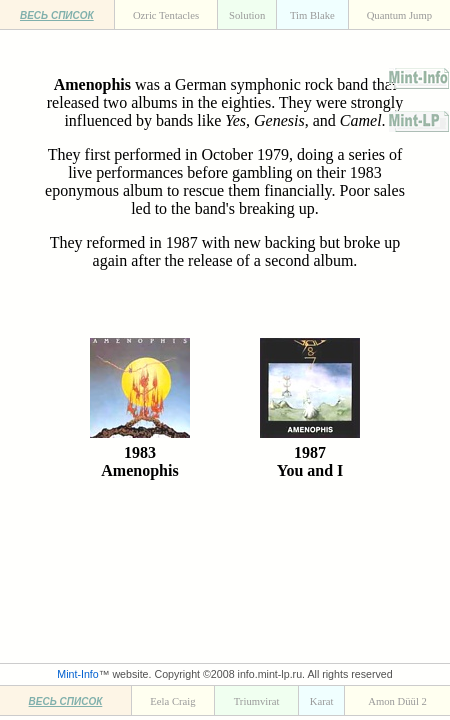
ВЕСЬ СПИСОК (57, 15)
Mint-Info (77, 674)
